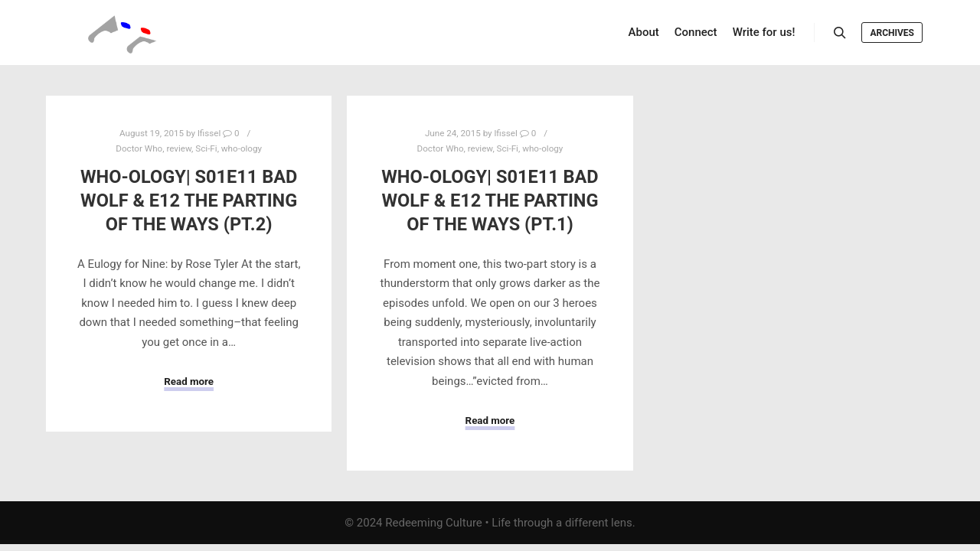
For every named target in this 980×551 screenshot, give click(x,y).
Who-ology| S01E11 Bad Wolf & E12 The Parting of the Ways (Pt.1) (490, 200)
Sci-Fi (206, 148)
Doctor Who (139, 148)
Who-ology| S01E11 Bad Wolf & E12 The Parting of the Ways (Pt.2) (189, 200)
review (179, 148)
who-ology (242, 148)
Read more (189, 381)
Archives (892, 33)
